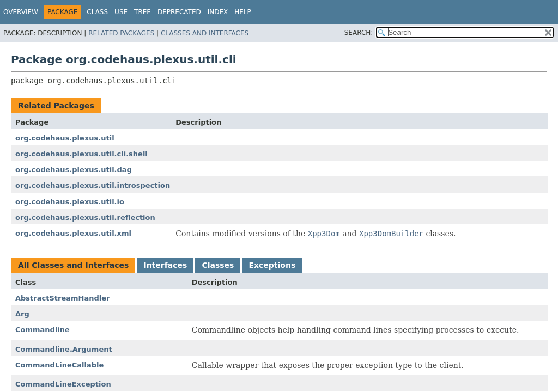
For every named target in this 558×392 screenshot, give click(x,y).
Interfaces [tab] (165, 265)
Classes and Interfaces (205, 33)
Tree (142, 12)
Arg (22, 314)
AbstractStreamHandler (62, 298)
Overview (21, 12)
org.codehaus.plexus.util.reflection (85, 218)
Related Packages (121, 33)
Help (243, 12)
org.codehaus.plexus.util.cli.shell (81, 154)
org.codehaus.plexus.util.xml (73, 233)
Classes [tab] (218, 265)
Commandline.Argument (64, 349)
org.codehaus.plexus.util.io (70, 202)
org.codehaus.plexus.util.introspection (93, 185)
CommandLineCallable (59, 365)
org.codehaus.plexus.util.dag (74, 170)
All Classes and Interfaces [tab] (73, 265)
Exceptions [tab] (272, 265)
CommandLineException (63, 384)
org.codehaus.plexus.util (65, 138)
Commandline (43, 330)
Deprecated (179, 12)
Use (121, 12)
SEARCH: (359, 33)
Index (218, 12)
